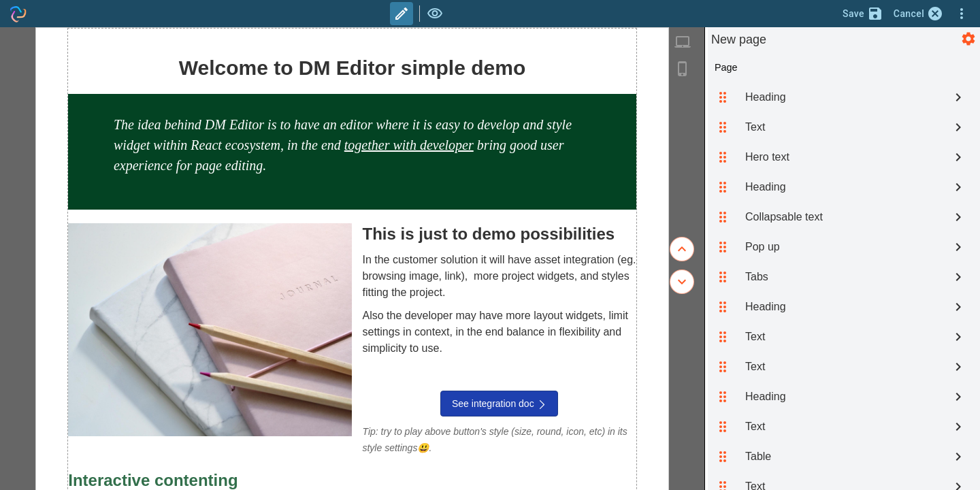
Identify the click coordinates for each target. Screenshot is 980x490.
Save (863, 14)
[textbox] (352, 145)
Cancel (918, 14)
